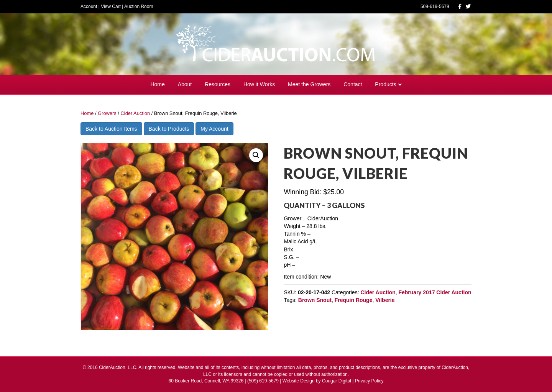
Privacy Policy (369, 381)
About (185, 84)
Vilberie (385, 300)
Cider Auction (135, 113)
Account (89, 7)
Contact (353, 84)
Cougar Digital (337, 381)
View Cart (111, 7)
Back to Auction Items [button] (111, 129)
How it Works (259, 84)
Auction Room (139, 7)
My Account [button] (214, 129)
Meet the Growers (309, 84)
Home (157, 84)
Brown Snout (315, 300)
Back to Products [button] (169, 129)
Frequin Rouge (354, 300)
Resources (218, 84)
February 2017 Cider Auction (435, 292)
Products (385, 84)
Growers (107, 113)
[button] (256, 155)
